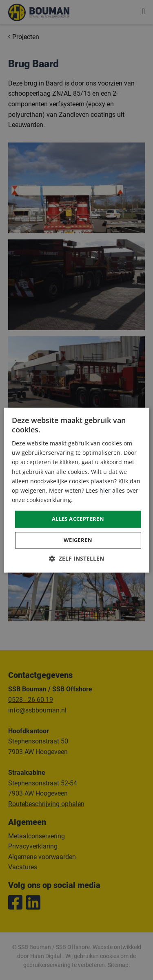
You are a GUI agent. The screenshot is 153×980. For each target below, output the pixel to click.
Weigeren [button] (78, 540)
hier (105, 490)
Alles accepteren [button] (78, 519)
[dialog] (76, 490)
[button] (76, 558)
